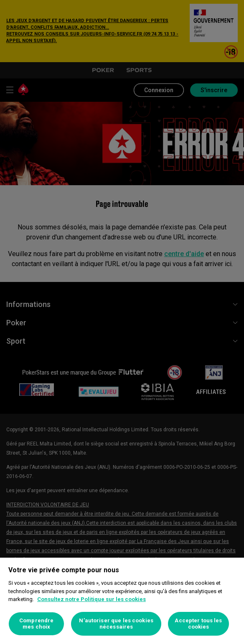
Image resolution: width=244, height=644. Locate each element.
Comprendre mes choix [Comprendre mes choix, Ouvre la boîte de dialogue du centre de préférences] (36, 624)
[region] (122, 601)
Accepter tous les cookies (198, 624)
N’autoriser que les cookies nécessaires (116, 624)
